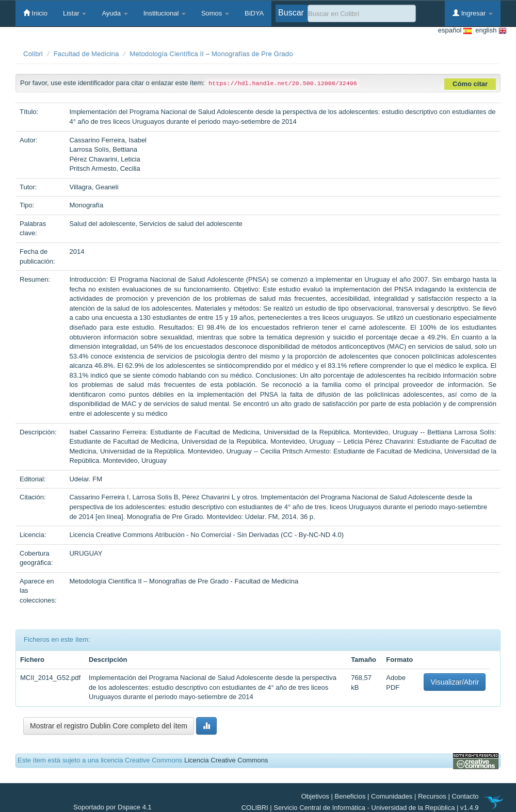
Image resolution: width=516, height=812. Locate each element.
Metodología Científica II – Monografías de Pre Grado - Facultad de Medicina (184, 581)
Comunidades (392, 796)
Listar (75, 13)
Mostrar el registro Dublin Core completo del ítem (109, 726)
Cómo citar (470, 84)
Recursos (432, 796)
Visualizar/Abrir (455, 682)
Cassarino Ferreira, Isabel (108, 140)
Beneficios (350, 796)
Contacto (465, 796)
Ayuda (115, 13)
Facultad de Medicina (86, 54)
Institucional (165, 13)
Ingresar (473, 13)
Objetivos (315, 796)
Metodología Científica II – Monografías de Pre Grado (211, 54)
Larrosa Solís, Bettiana (103, 149)
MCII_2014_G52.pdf (50, 678)
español (455, 31)
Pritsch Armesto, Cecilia (104, 168)
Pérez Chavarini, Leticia (104, 159)
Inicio (35, 13)
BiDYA (254, 13)
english (489, 31)
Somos (215, 13)
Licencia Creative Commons (226, 760)
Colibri (33, 54)
